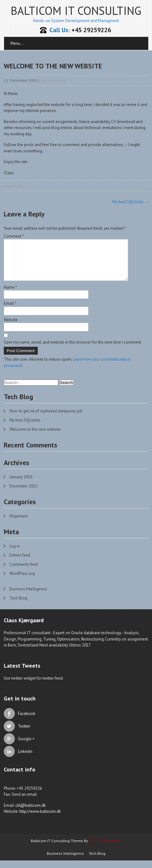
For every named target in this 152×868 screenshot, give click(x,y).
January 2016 (21, 484)
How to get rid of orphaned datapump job (46, 419)
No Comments (53, 80)
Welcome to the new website (35, 437)
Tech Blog (18, 606)
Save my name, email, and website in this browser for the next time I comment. (73, 350)
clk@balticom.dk (31, 813)
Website (11, 327)
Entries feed (20, 563)
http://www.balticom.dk (40, 819)
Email (10, 311)
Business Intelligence (28, 596)
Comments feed (24, 572)
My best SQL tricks (130, 202)
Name (10, 295)
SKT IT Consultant (105, 848)
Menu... (17, 43)
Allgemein (13, 186)
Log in (15, 554)
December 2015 (23, 494)
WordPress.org (22, 581)
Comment (14, 236)
